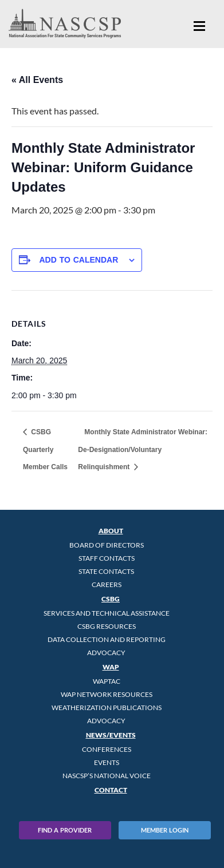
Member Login (165, 830)
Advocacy (106, 653)
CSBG (111, 599)
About (111, 531)
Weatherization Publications (107, 708)
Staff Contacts (107, 558)
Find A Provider (65, 830)
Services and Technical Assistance (107, 613)
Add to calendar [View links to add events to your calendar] (78, 260)
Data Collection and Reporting (107, 639)
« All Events (37, 80)
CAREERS (107, 584)
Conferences (107, 749)
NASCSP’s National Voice (107, 776)
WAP (111, 667)
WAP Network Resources (107, 694)
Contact (111, 790)
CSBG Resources (107, 626)
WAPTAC (107, 681)
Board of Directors (107, 545)
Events (107, 762)
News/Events (111, 735)
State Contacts (106, 571)
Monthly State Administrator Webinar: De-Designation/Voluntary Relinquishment (143, 450)
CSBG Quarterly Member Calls (45, 450)
